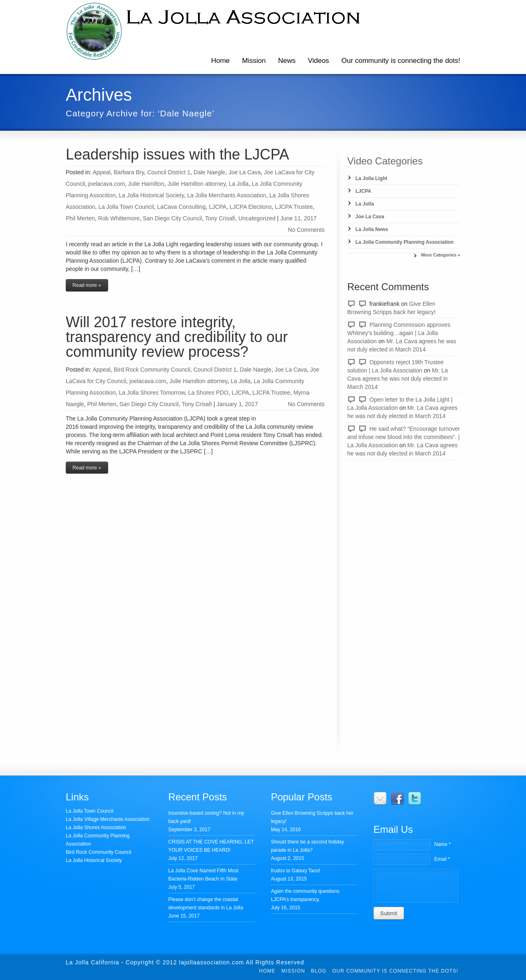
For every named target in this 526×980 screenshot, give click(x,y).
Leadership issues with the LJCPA (178, 154)
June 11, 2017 (299, 218)
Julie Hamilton (146, 184)
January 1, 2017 (237, 404)
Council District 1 (169, 172)
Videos (318, 61)
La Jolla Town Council (126, 207)
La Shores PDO (208, 393)
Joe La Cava (245, 172)
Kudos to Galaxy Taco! (295, 871)
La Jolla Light (371, 178)
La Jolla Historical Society (151, 195)
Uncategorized (257, 218)
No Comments (306, 230)
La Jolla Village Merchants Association (108, 819)
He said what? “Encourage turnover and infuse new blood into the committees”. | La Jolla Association (404, 437)
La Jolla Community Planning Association (405, 242)
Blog (319, 971)
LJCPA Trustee (294, 207)
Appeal (102, 172)
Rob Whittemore (119, 218)
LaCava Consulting (181, 207)
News (287, 61)
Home (220, 61)
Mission (254, 61)
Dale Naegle (209, 172)
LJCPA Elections (251, 207)
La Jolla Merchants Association (226, 195)
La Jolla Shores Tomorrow (152, 393)
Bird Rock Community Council (152, 370)
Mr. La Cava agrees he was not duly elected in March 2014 (398, 379)
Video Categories (385, 161)
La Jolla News (372, 229)
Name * (443, 844)
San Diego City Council (173, 218)
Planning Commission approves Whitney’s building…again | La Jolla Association (399, 333)
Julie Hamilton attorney (196, 184)
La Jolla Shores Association (96, 827)
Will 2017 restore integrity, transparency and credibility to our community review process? (177, 337)
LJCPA (218, 207)
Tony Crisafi (220, 218)
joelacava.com (106, 184)
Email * (442, 859)
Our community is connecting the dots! (401, 61)
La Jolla (239, 184)
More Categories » (441, 255)
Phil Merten (80, 218)
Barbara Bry (129, 172)
